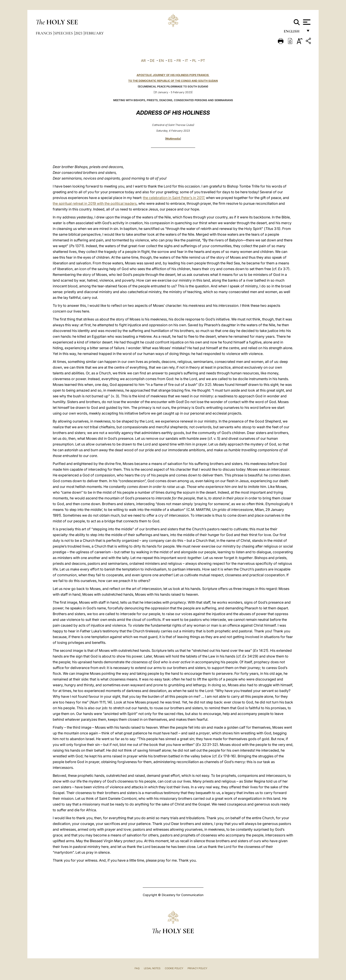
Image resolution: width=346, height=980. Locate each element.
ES (170, 61)
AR (143, 61)
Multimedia (173, 139)
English (294, 33)
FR (179, 61)
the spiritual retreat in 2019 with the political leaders (95, 203)
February (94, 33)
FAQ (137, 968)
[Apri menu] (306, 22)
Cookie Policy (174, 968)
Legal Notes (152, 968)
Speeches (64, 33)
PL (194, 61)
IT (186, 61)
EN (161, 61)
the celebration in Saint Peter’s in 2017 (174, 198)
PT (203, 61)
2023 (79, 33)
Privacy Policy (197, 968)
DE (152, 61)
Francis (44, 33)
